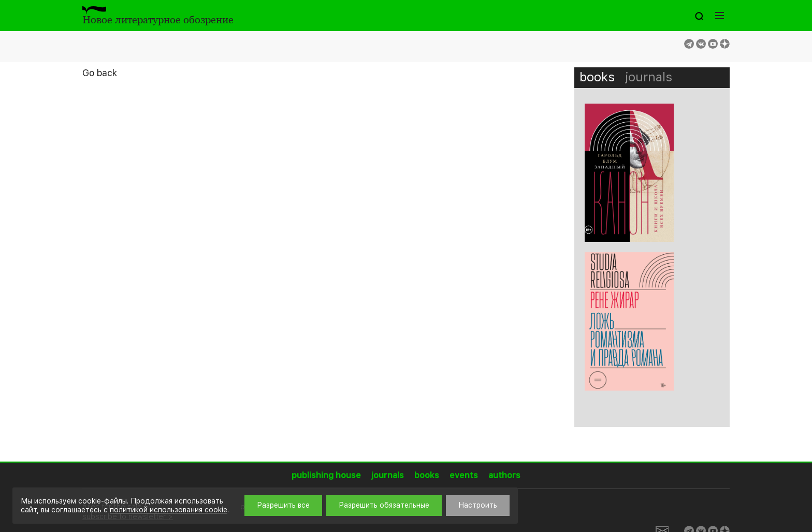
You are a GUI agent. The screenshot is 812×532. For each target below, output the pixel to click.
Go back (100, 73)
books (597, 77)
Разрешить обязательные (384, 505)
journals (649, 77)
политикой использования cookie (169, 510)
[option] (652, 252)
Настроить (478, 505)
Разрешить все (283, 505)
